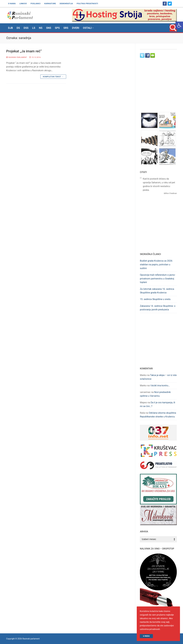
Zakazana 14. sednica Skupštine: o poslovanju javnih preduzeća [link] (158, 308)
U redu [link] (146, 636)
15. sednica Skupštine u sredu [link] (155, 299)
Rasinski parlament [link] (17, 57)
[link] (179, 25)
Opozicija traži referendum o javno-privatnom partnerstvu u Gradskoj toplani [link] (158, 279)
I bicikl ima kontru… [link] (160, 386)
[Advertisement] (158, 88)
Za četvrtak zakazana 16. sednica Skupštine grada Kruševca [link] (157, 291)
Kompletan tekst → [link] (53, 77)
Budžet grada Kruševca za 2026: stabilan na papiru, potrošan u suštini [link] (156, 265)
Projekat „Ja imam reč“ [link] (24, 51)
